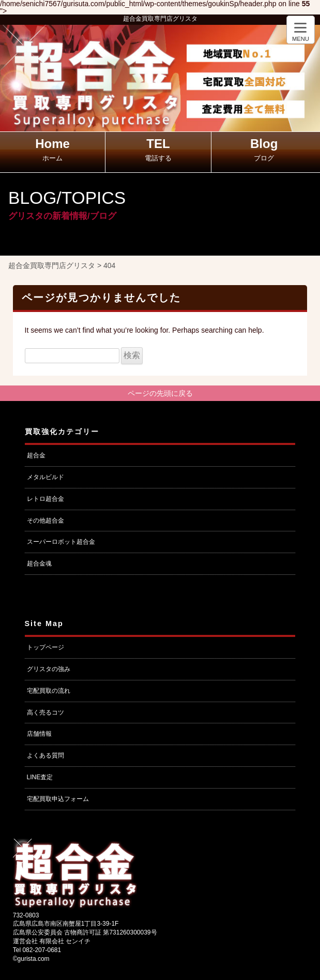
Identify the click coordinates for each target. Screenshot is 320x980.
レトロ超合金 (45, 499)
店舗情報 (39, 734)
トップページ (45, 647)
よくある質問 (45, 755)
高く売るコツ (45, 712)
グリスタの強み (49, 669)
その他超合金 (45, 521)
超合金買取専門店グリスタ (160, 19)
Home (52, 149)
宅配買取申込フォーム (58, 799)
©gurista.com (31, 959)
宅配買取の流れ (49, 691)
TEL (158, 149)
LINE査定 (40, 777)
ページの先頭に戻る (160, 393)
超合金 (36, 455)
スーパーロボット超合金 (61, 542)
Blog (264, 149)
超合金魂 (39, 563)
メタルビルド (45, 477)
